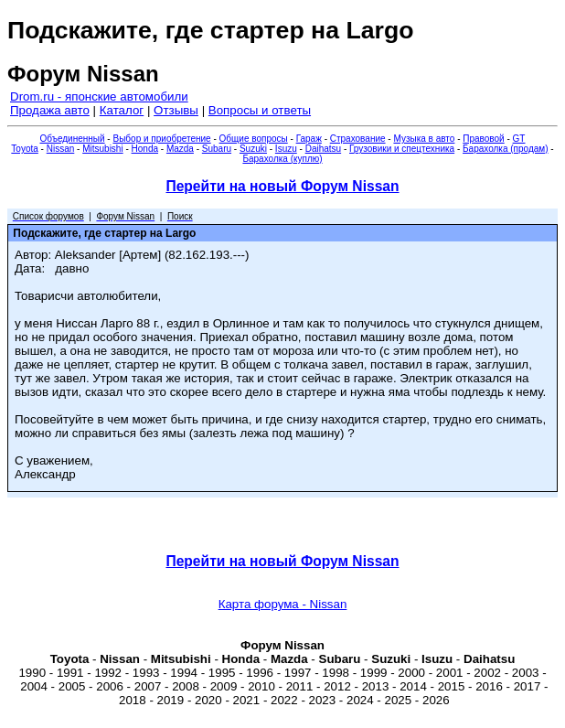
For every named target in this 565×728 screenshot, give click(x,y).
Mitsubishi (102, 149)
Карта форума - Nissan (283, 604)
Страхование (358, 139)
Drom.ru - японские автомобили (99, 96)
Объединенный (73, 139)
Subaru (217, 149)
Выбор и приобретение (161, 139)
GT (519, 139)
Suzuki (253, 149)
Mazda (180, 149)
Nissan (61, 149)
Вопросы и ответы (260, 110)
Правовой (483, 139)
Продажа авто (50, 110)
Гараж (309, 139)
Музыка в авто (424, 139)
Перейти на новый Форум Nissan (282, 186)
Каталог (122, 110)
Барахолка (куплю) (282, 159)
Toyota (24, 149)
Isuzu (286, 149)
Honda (145, 149)
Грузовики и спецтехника (402, 149)
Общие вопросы (254, 139)
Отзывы (176, 110)
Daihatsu (323, 149)
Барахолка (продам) (506, 149)
